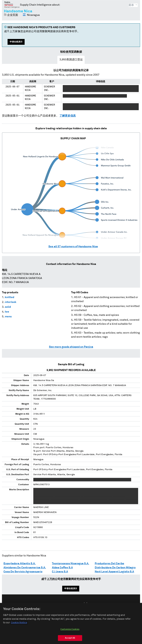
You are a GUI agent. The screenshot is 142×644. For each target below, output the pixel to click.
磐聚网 (12, 5)
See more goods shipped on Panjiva (71, 347)
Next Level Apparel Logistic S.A (114, 572)
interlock (11, 302)
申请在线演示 (16, 42)
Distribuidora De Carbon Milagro (115, 568)
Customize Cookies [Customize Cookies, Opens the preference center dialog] (70, 631)
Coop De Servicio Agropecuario (23, 572)
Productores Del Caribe (109, 564)
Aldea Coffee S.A (62, 568)
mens (8, 317)
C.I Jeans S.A (60, 572)
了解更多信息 (68, 116)
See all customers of (73, 247)
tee (7, 312)
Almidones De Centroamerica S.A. (25, 568)
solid (8, 307)
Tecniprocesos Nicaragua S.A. (71, 564)
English (59, 604)
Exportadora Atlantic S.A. (20, 564)
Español (73, 604)
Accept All (70, 639)
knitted (9, 297)
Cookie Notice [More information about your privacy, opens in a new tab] (19, 624)
